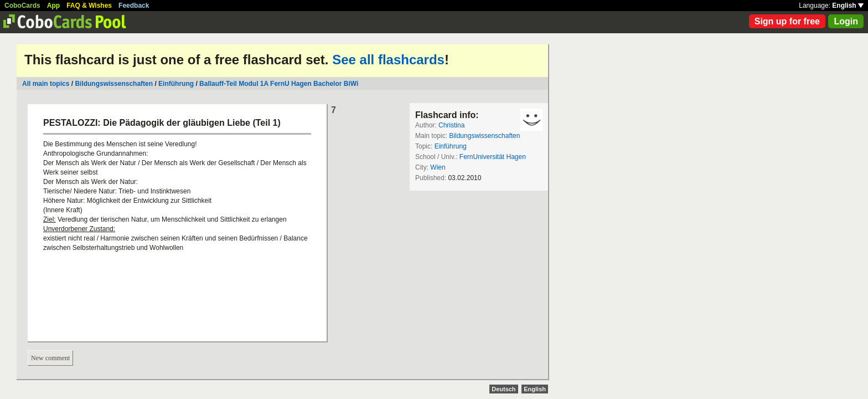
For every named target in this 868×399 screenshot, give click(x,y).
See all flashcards (388, 60)
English (848, 6)
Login (846, 21)
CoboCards (22, 6)
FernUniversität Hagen (493, 157)
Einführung (176, 84)
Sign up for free (787, 21)
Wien (438, 167)
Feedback (134, 6)
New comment (50, 358)
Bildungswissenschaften (114, 84)
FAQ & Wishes (89, 6)
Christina (451, 125)
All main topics (46, 84)
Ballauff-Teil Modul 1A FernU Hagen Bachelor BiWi (279, 84)
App (53, 6)
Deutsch (503, 389)
